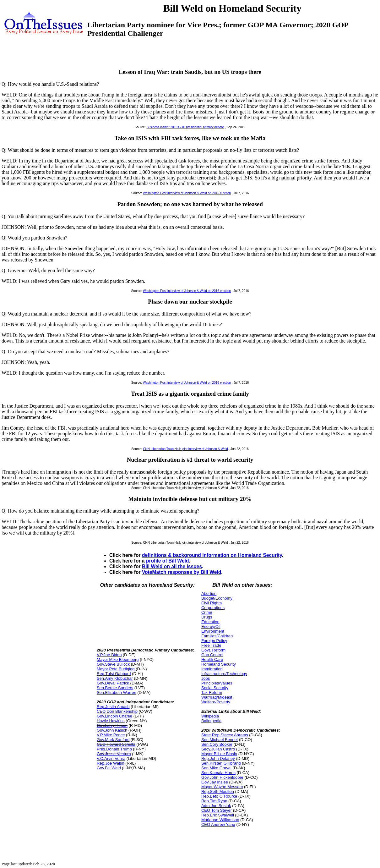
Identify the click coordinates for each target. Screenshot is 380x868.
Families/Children (217, 636)
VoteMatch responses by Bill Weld (182, 572)
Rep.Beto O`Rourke (219, 796)
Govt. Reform (213, 650)
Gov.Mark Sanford (113, 740)
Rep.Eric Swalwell (218, 815)
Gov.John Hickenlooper (222, 777)
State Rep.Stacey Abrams (225, 735)
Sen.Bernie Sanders (115, 688)
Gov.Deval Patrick (113, 683)
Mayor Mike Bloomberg (118, 659)
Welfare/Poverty (216, 702)
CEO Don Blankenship (117, 711)
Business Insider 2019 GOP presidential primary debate (185, 127)
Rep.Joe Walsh (111, 763)
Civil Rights (212, 603)
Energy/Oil (211, 626)
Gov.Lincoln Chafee (114, 716)
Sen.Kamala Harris (218, 773)
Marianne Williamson (220, 820)
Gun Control (212, 655)
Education (210, 622)
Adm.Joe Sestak (216, 806)
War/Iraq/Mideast (217, 697)
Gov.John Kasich (112, 730)
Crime (207, 612)
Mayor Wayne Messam (222, 787)
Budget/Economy (217, 598)
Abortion (209, 593)
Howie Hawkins (111, 721)
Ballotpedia (211, 721)
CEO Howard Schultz (116, 744)
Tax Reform (212, 692)
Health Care (212, 659)
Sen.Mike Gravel (216, 768)
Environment (213, 631)
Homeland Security (219, 664)
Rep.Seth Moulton (218, 791)
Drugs (207, 617)
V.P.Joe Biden (109, 655)
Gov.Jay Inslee (215, 782)
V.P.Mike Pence (111, 735)
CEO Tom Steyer (217, 810)
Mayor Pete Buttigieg (116, 669)
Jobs (206, 678)
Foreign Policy (214, 641)
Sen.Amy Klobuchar (115, 678)
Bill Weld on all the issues (172, 566)
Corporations (213, 608)
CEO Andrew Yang (218, 824)
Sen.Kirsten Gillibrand (221, 763)
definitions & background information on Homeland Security (212, 555)
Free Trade (211, 645)
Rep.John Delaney (218, 758)
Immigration (212, 669)
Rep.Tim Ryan (214, 801)
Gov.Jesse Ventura (114, 754)
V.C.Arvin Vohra (111, 758)
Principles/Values (217, 683)
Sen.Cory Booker (217, 744)
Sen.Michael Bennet (220, 740)
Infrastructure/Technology (224, 674)
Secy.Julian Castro (218, 749)
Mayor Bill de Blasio (219, 754)
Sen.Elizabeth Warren (117, 692)
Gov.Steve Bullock (113, 664)
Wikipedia (210, 716)
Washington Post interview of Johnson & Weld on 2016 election (187, 193)
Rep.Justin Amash (113, 707)
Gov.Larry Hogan (112, 725)
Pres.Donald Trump (114, 749)
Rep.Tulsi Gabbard (114, 674)
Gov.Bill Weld (109, 768)
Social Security (215, 688)
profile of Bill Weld (168, 561)
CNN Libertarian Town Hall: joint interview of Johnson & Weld (185, 449)
